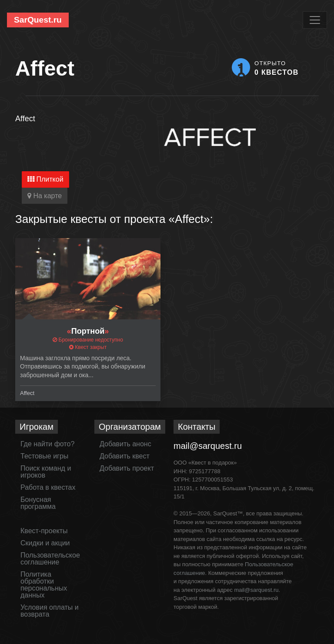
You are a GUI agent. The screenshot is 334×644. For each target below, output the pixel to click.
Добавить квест (125, 456)
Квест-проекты (44, 531)
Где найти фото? (47, 444)
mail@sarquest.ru (208, 446)
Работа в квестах (48, 487)
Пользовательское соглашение (50, 559)
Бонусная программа (38, 503)
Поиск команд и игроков (46, 472)
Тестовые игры (44, 456)
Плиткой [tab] (45, 179)
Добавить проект (127, 468)
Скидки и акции (45, 543)
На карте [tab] (45, 196)
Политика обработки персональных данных (44, 585)
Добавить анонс (125, 444)
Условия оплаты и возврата (50, 611)
